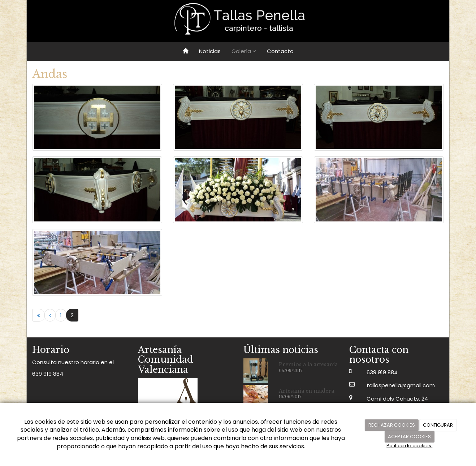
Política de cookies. (409, 446)
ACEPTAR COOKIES (409, 437)
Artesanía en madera (306, 391)
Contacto (280, 51)
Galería (244, 51)
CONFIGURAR (438, 425)
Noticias (210, 51)
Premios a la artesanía (308, 364)
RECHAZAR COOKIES (392, 425)
